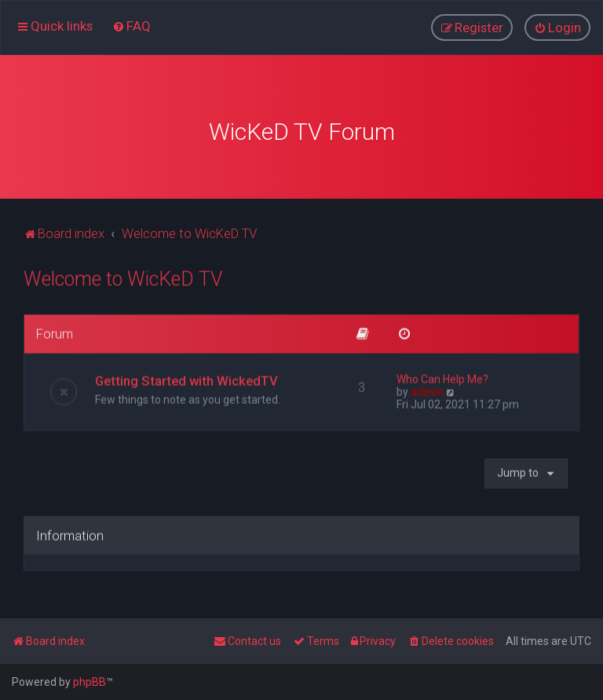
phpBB (90, 682)
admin (427, 387)
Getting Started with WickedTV (186, 376)
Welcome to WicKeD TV (123, 275)
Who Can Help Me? (442, 374)
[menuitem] (132, 25)
